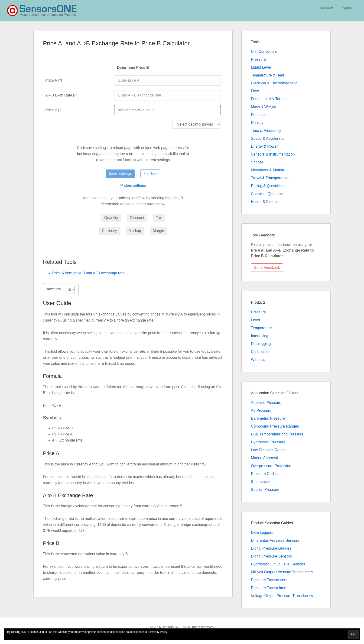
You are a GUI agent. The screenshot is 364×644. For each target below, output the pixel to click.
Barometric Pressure (268, 418)
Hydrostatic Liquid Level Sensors (278, 564)
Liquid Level (261, 67)
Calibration (260, 352)
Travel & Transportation (270, 178)
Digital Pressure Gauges (271, 548)
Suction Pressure (265, 490)
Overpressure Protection (271, 466)
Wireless (258, 360)
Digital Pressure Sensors (271, 556)
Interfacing (260, 336)
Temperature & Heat (268, 75)
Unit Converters (264, 51)
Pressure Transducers (269, 580)
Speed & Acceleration (269, 138)
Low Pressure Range (268, 450)
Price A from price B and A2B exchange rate (88, 273)
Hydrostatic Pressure (268, 442)
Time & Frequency (266, 131)
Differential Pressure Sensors (275, 540)
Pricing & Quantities (267, 186)
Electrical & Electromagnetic (274, 83)
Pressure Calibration (268, 474)
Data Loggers (262, 533)
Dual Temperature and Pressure (277, 434)
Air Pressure (261, 410)
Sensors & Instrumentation (273, 154)
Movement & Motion (267, 170)
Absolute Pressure (266, 403)
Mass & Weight (263, 107)
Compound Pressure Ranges (275, 426)
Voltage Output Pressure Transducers (282, 596)
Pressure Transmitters (269, 588)
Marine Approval (264, 458)
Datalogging (261, 344)
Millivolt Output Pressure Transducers (282, 572)
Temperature (261, 328)
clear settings (135, 185)
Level (255, 320)
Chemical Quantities (268, 194)
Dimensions (261, 115)
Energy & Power (264, 146)
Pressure (258, 59)
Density (257, 123)
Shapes (257, 162)
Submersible (261, 482)
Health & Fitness (265, 202)
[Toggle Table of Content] (68, 290)
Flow (255, 91)
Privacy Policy (159, 632)
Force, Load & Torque (269, 99)
